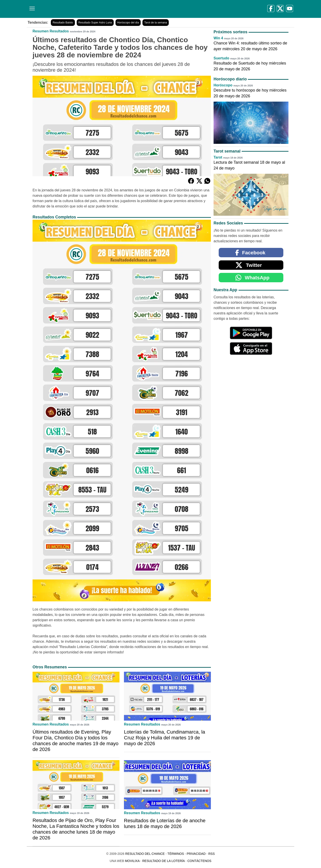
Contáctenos (199, 861)
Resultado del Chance (145, 854)
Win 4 (218, 38)
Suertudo (221, 58)
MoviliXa (132, 861)
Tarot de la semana (156, 23)
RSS (211, 854)
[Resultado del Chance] (91, 9)
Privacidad (196, 854)
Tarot (218, 157)
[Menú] (31, 7)
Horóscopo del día (128, 23)
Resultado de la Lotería (163, 861)
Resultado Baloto (63, 23)
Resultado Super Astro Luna (95, 23)
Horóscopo (223, 85)
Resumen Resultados (51, 31)
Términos (176, 854)
